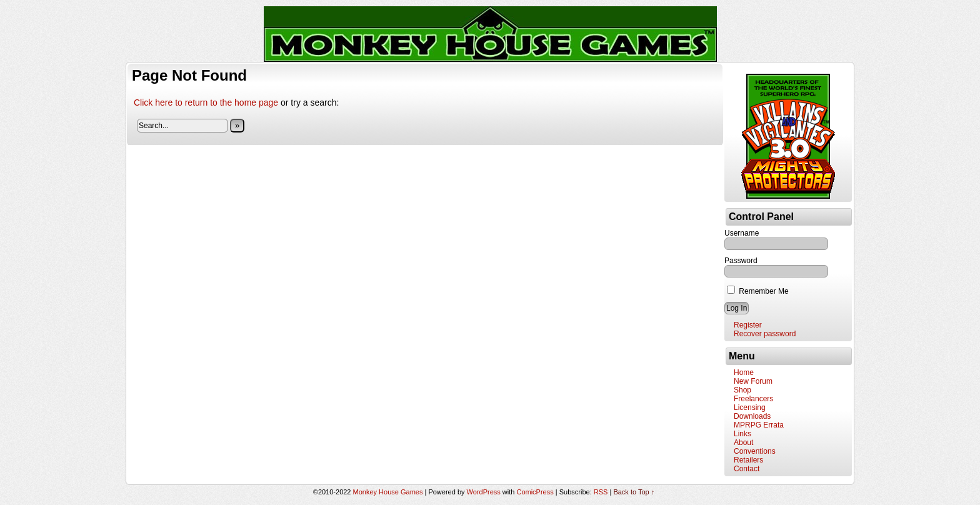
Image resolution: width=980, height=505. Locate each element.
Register (748, 325)
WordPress (484, 492)
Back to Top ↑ (634, 492)
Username (742, 233)
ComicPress (535, 492)
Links (742, 434)
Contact (747, 469)
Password (741, 261)
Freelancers (753, 399)
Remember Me (758, 291)
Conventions (755, 451)
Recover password (765, 334)
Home (744, 372)
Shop (742, 390)
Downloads (752, 416)
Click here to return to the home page (206, 102)
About (743, 442)
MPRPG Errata (759, 425)
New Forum (753, 381)
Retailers (748, 460)
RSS (601, 492)
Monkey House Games (388, 492)
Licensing (750, 407)
